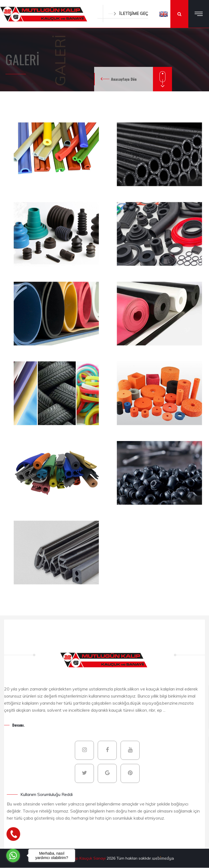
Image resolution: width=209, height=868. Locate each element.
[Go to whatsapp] (13, 855)
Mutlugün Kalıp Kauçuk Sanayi (79, 858)
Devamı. (19, 725)
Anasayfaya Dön (124, 79)
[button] (164, 14)
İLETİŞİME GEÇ (128, 13)
